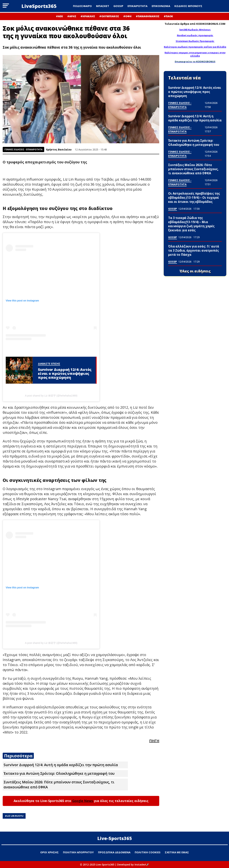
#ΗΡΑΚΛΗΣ (88, 16)
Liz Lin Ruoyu (15, 816)
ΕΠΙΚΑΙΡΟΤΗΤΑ (137, 6)
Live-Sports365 (115, 838)
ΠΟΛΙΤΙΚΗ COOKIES (148, 852)
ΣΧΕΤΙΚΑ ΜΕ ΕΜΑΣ (177, 852)
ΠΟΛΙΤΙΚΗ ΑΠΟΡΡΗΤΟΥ (78, 852)
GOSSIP (118, 6)
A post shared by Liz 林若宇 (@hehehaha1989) (51, 396)
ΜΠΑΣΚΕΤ (103, 6)
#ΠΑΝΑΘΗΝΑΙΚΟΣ (148, 16)
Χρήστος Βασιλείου (59, 149)
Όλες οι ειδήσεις (195, 271)
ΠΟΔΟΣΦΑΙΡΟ (82, 6)
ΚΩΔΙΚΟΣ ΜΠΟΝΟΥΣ (188, 6)
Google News (83, 801)
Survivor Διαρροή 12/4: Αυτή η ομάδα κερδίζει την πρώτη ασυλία (61, 765)
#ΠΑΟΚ (168, 16)
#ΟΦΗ (127, 16)
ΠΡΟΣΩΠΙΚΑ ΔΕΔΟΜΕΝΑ (114, 852)
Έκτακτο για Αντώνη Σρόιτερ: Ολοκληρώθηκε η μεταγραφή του (59, 773)
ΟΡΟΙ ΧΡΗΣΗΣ (49, 852)
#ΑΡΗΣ (72, 16)
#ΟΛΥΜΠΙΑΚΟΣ (109, 16)
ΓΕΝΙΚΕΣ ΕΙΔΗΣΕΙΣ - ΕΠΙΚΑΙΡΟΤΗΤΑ (23, 149)
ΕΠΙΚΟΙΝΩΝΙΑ (161, 6)
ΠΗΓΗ (154, 741)
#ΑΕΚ (59, 16)
